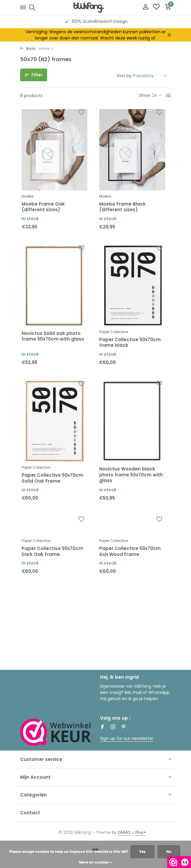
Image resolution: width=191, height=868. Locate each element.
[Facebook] (102, 727)
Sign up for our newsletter (127, 738)
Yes (142, 852)
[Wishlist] (156, 8)
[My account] (146, 8)
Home (46, 49)
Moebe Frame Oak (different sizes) (43, 207)
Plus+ (141, 832)
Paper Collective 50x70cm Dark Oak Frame (52, 551)
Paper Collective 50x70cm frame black (130, 342)
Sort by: (125, 76)
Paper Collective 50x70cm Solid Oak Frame (52, 478)
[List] (168, 96)
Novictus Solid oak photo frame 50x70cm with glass (53, 336)
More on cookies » (95, 862)
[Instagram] (113, 727)
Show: (145, 95)
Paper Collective (114, 332)
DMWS (124, 832)
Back (28, 49)
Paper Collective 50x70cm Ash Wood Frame (130, 551)
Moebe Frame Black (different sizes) (122, 207)
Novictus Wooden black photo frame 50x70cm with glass (131, 475)
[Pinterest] (124, 727)
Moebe (28, 196)
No (169, 852)
